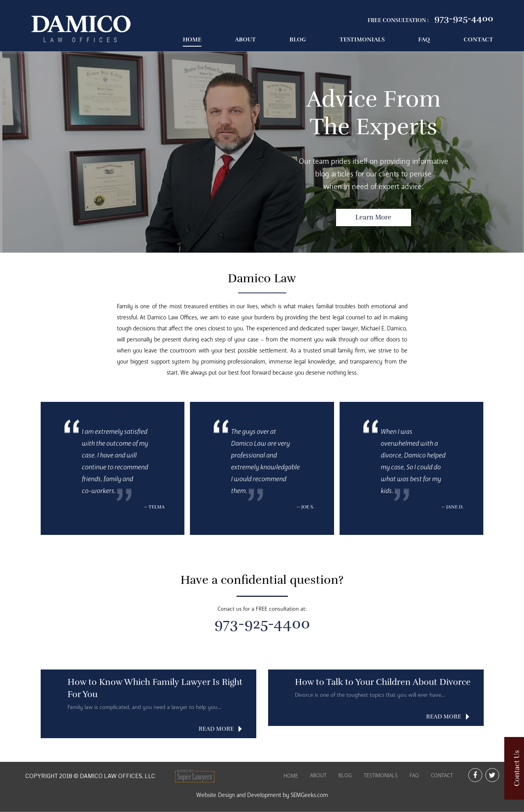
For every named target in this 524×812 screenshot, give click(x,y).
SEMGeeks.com (309, 795)
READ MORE (216, 729)
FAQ (424, 39)
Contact (478, 39)
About (245, 39)
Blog (298, 39)
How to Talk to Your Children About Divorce (383, 682)
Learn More (373, 217)
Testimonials (362, 39)
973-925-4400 (464, 18)
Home (192, 39)
